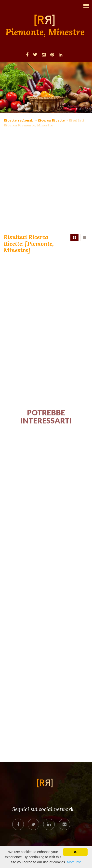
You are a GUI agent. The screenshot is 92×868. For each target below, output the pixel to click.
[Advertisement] (46, 181)
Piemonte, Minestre (45, 32)
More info (74, 862)
